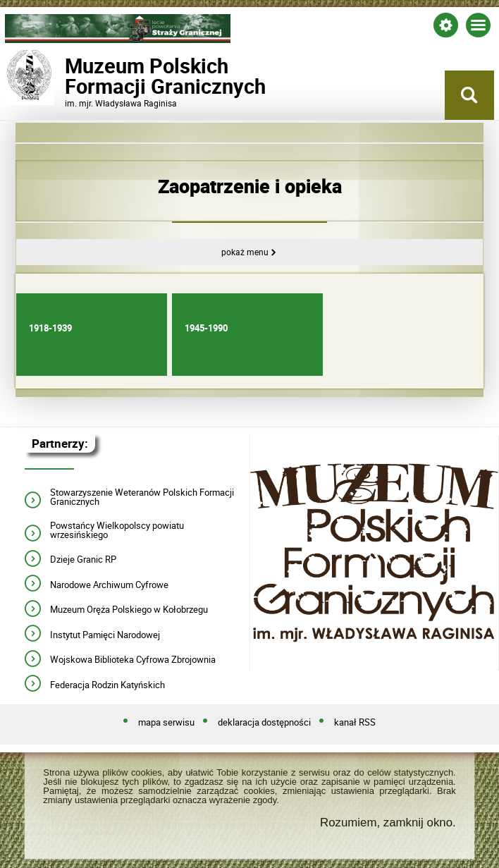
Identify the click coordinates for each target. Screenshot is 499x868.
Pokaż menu (245, 252)
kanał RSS (355, 723)
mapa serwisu (166, 723)
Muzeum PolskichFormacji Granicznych (118, 76)
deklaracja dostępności (264, 723)
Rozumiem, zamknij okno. (388, 823)
